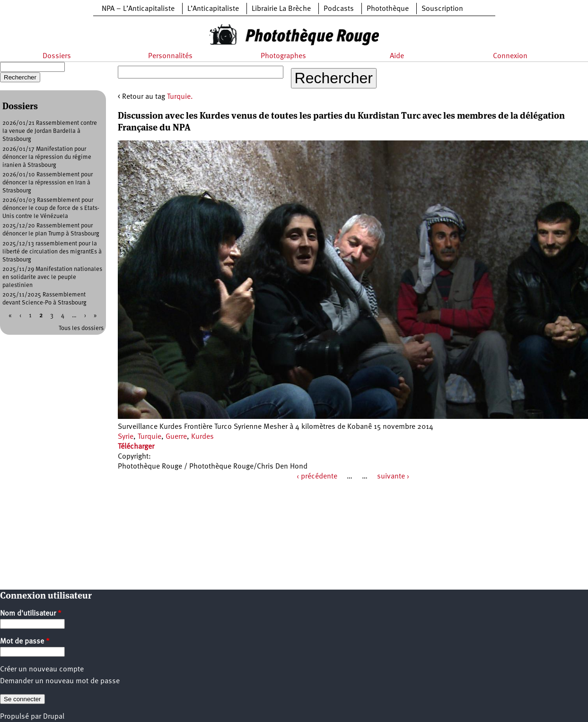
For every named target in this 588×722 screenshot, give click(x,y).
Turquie (149, 437)
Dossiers (57, 56)
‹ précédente (317, 477)
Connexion (510, 56)
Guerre (176, 437)
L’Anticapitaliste (213, 9)
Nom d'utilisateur (31, 614)
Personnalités (170, 56)
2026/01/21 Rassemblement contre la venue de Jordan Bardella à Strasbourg (50, 131)
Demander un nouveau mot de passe (60, 681)
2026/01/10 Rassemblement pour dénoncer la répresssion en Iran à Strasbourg (48, 183)
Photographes (283, 56)
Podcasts (339, 9)
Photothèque (388, 9)
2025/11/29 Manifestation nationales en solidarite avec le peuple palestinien (52, 277)
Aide (397, 56)
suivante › (393, 477)
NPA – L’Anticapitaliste (138, 9)
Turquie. (180, 97)
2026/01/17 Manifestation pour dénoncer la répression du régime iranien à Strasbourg (47, 157)
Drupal (54, 717)
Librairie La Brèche (281, 9)
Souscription (442, 9)
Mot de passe (25, 642)
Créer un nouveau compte (42, 670)
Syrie (126, 437)
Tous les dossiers (81, 328)
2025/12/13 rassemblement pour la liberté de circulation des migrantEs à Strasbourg (52, 252)
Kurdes (202, 437)
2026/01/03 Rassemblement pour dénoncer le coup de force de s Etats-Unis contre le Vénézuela (51, 208)
